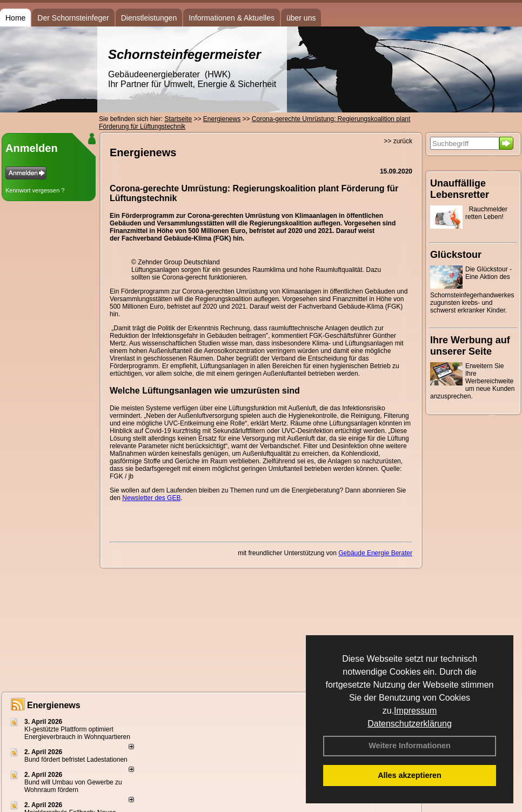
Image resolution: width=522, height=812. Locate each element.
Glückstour (456, 255)
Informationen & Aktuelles (232, 18)
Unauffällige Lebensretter (460, 189)
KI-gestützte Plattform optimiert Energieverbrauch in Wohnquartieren (77, 733)
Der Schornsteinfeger (73, 18)
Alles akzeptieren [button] (410, 775)
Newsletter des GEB (151, 498)
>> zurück (398, 141)
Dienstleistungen (149, 18)
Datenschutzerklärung (410, 724)
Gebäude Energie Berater (375, 553)
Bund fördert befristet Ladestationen (76, 760)
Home (15, 18)
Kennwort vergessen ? (35, 190)
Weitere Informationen (410, 746)
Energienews (54, 705)
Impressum (415, 711)
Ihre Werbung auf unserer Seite (470, 346)
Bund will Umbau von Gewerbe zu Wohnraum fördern (73, 786)
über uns (301, 18)
